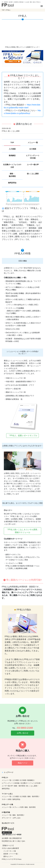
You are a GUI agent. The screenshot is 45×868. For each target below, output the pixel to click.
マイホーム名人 (7, 794)
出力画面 (33, 149)
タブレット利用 (18, 807)
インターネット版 (10, 851)
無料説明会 (12, 183)
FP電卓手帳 (6, 812)
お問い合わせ (23, 733)
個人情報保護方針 (16, 838)
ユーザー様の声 (33, 165)
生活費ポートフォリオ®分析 (12, 166)
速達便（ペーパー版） (11, 854)
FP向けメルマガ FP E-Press (12, 859)
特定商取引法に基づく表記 (11, 841)
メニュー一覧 (33, 142)
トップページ (7, 772)
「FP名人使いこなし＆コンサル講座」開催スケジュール (22, 531)
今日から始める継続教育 (10, 848)
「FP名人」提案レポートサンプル (22, 435)
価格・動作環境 (12, 175)
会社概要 (5, 838)
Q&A (23, 841)
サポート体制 (6, 799)
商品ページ (23, 763)
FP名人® (5, 777)
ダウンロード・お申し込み (11, 818)
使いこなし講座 (33, 174)
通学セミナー (8, 856)
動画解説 (12, 155)
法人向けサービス (8, 823)
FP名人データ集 (7, 804)
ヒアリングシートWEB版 (33, 157)
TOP (3, 10)
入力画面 (12, 149)
